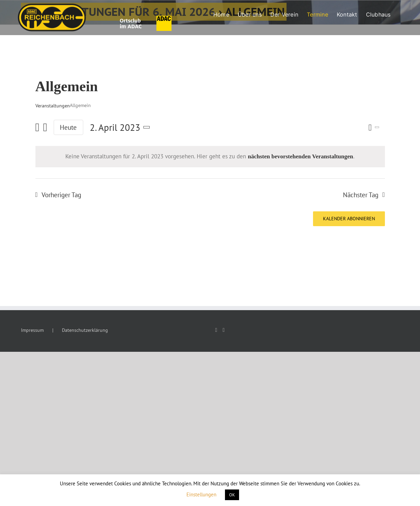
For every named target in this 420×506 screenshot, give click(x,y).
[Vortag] (37, 128)
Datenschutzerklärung (85, 330)
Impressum (32, 330)
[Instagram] (224, 330)
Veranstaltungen (53, 106)
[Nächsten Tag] (45, 128)
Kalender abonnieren (349, 219)
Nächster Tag (361, 195)
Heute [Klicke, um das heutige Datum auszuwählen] (68, 127)
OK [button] (232, 495)
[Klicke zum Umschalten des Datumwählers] (121, 128)
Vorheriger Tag (61, 195)
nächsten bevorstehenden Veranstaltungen (300, 156)
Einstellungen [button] (201, 494)
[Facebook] (216, 330)
